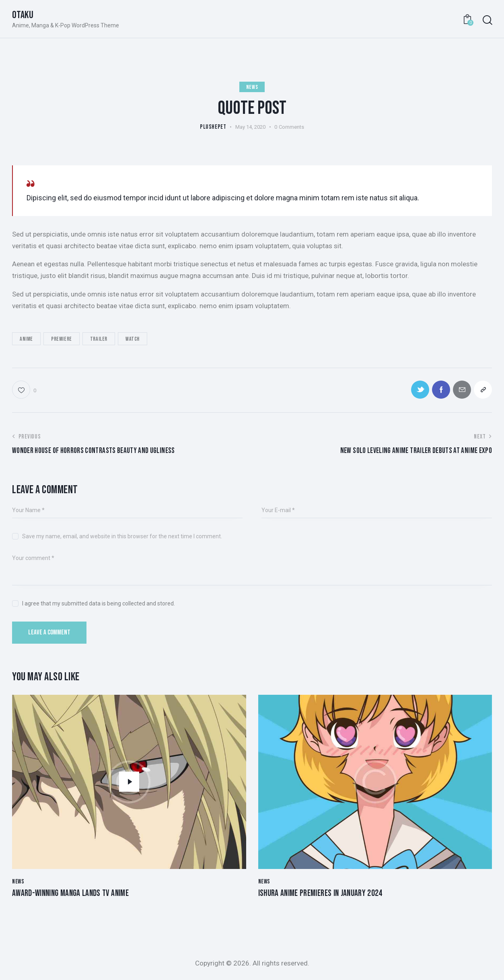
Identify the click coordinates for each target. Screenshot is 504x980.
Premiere (62, 339)
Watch (133, 339)
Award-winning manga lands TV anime (70, 894)
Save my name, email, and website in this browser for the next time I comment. (122, 536)
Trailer (99, 339)
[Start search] (487, 20)
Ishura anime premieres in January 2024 (320, 894)
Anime (26, 339)
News (252, 87)
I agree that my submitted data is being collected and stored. (99, 603)
